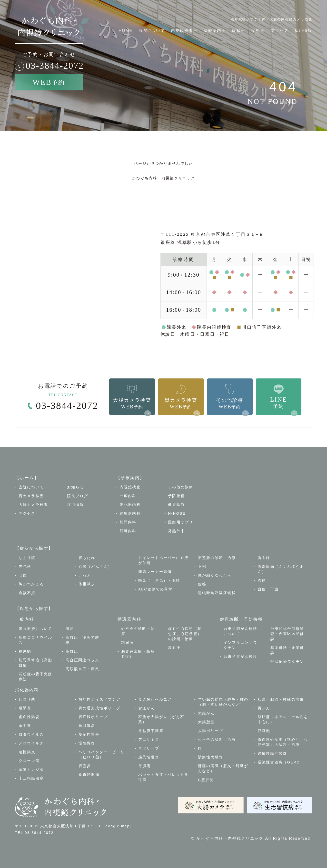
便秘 (202, 584)
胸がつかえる (31, 584)
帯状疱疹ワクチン (287, 661)
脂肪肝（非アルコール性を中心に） (283, 719)
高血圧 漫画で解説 (82, 640)
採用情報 (303, 31)
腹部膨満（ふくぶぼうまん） (281, 569)
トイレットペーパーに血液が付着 (163, 560)
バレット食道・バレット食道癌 (163, 777)
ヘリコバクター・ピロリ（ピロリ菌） (102, 754)
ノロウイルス (31, 743)
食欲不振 (27, 593)
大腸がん (206, 713)
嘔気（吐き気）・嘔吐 (159, 580)
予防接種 (176, 496)
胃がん (264, 708)
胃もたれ (87, 558)
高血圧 (72, 651)
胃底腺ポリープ (93, 717)
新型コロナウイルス (36, 640)
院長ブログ (78, 496)
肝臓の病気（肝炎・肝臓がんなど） (223, 768)
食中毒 (25, 726)
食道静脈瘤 (89, 775)
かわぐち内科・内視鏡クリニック (163, 178)
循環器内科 (130, 513)
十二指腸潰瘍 (31, 778)
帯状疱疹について (36, 629)
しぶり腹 (27, 558)
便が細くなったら (215, 575)
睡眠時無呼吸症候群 (217, 593)
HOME (125, 31)
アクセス (280, 31)
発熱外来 (176, 531)
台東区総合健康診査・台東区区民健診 (287, 634)
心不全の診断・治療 (138, 631)
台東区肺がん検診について (240, 631)
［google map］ (118, 826)
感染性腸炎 (149, 757)
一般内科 (128, 496)
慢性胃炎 (87, 743)
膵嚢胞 (264, 731)
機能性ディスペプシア (100, 699)
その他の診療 (181, 487)
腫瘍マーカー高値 (155, 572)
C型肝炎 (206, 780)
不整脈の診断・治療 (217, 558)
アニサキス (149, 739)
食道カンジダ (31, 769)
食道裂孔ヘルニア (155, 699)
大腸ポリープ (211, 731)
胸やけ (264, 558)
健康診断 (176, 505)
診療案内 (215, 30)
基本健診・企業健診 (287, 650)
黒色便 (25, 566)
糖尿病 (25, 651)
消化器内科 (130, 505)
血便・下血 (268, 589)
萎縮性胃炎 (89, 734)
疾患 (258, 30)
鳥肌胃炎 (87, 726)
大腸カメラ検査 (34, 505)
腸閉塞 (25, 708)
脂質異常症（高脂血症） (36, 663)
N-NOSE (177, 513)
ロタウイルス (31, 734)
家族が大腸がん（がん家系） (161, 719)
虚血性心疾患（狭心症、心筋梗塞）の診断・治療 (185, 634)
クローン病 (29, 761)
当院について (152, 31)
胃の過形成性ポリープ (100, 708)
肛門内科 (128, 522)
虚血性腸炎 (29, 717)
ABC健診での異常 (155, 589)
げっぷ (85, 575)
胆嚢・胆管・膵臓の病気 (281, 699)
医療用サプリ (181, 522)
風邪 (70, 629)
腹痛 (262, 580)
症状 (239, 30)
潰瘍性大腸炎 (211, 757)
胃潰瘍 (145, 766)
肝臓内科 (128, 531)
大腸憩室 (206, 722)
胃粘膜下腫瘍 (151, 731)
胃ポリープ (149, 748)
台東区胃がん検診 (240, 656)
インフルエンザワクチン (240, 645)
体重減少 (87, 584)
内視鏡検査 (184, 30)
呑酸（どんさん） (95, 566)
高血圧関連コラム (82, 660)
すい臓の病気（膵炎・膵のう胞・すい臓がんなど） (223, 702)
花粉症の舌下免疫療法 (36, 676)
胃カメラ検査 (31, 496)
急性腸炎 (27, 752)
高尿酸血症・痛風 (82, 669)
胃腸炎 (85, 766)
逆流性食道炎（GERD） (281, 762)
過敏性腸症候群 (272, 753)
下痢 (202, 566)
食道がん (147, 708)
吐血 (23, 575)
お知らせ (75, 487)
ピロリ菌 (27, 699)
